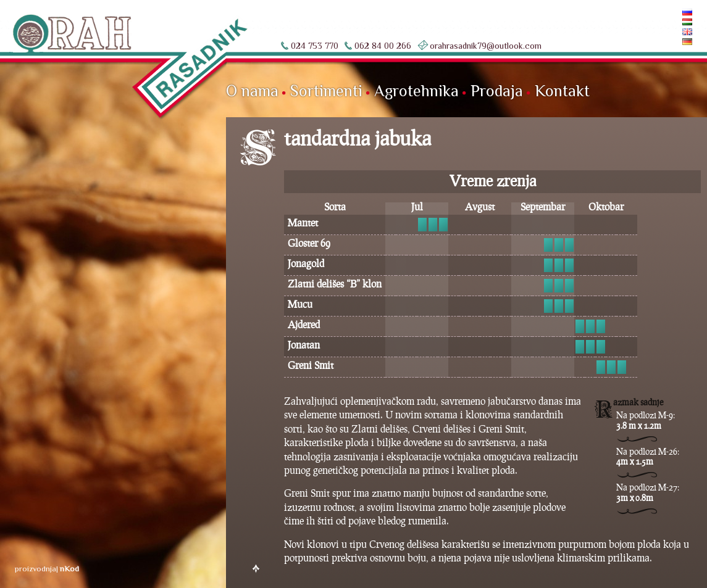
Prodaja (497, 91)
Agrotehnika (416, 91)
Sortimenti (326, 91)
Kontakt (562, 91)
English (667, 32)
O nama (252, 91)
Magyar (668, 22)
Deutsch (666, 42)
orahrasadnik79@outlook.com (486, 46)
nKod (69, 569)
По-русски (663, 12)
